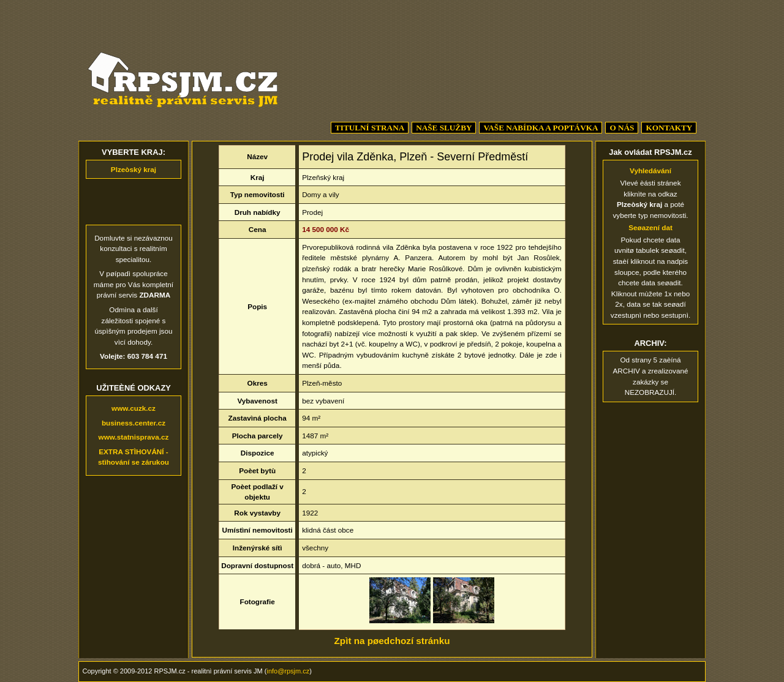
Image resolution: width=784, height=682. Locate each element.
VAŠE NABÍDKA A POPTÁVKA (541, 128)
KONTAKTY (669, 128)
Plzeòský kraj (134, 169)
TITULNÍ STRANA (370, 128)
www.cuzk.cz (134, 408)
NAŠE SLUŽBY (444, 128)
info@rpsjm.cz (288, 671)
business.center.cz (134, 423)
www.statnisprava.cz (134, 437)
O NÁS (622, 128)
